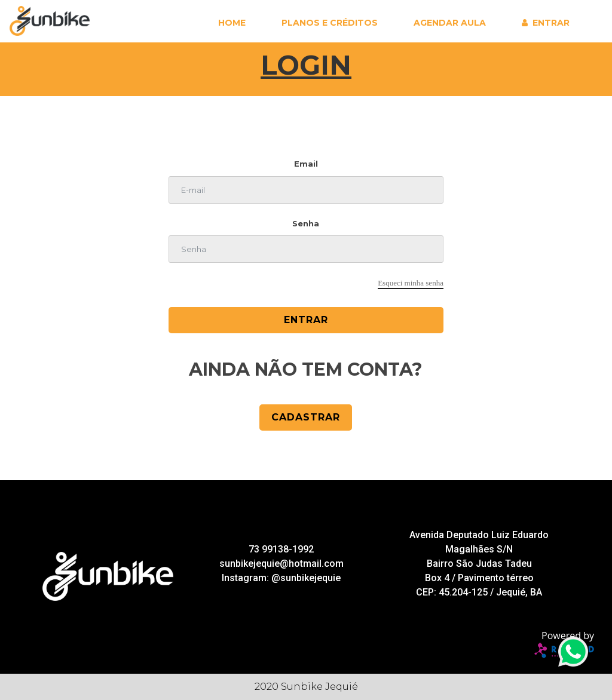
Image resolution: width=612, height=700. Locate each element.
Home (232, 23)
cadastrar (306, 417)
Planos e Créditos (330, 23)
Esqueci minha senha (411, 283)
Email (306, 164)
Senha (306, 223)
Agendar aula (450, 23)
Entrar (551, 23)
